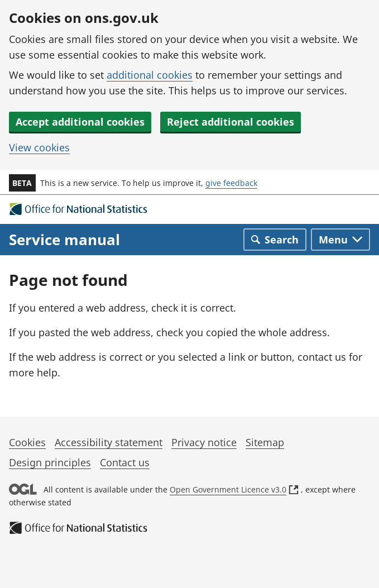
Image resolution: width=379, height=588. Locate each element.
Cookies (27, 442)
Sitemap (265, 442)
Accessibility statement (109, 442)
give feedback (231, 183)
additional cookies (150, 75)
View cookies (39, 147)
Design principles (50, 462)
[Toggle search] (275, 240)
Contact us (125, 462)
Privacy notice (204, 442)
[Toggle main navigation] (340, 240)
